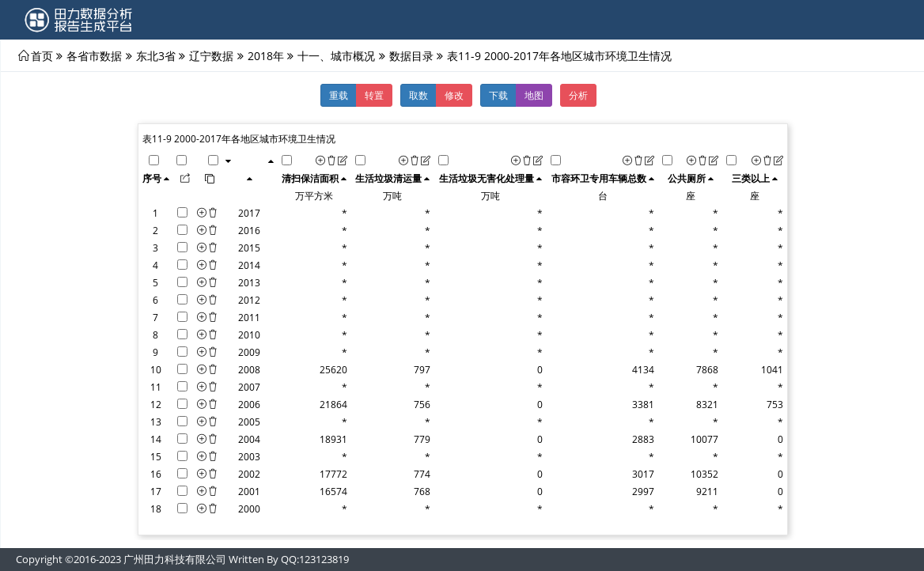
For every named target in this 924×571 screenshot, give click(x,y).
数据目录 (411, 55)
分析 (578, 95)
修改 (454, 95)
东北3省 (156, 55)
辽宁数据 (211, 55)
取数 (418, 95)
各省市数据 (94, 55)
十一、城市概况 (336, 55)
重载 (339, 95)
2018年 (266, 55)
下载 (498, 95)
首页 (42, 55)
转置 (374, 95)
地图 (534, 95)
